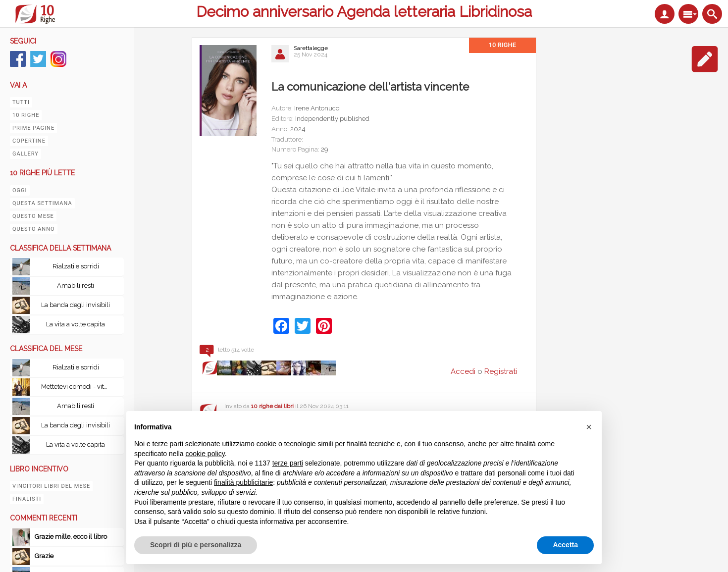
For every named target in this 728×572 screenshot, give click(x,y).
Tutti (21, 102)
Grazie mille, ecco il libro (71, 537)
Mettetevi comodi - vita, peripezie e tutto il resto (78, 387)
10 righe (26, 115)
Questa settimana (42, 203)
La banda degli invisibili (76, 305)
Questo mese (33, 216)
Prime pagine (33, 128)
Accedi (463, 371)
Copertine (29, 141)
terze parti (288, 463)
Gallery (26, 154)
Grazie (45, 556)
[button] (589, 427)
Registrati (501, 371)
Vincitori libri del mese (51, 486)
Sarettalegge (311, 48)
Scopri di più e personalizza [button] (196, 545)
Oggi (20, 190)
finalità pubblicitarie (243, 482)
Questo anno (34, 229)
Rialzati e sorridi (76, 266)
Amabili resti (76, 286)
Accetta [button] (565, 545)
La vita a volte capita (76, 324)
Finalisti (27, 499)
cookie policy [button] (205, 454)
